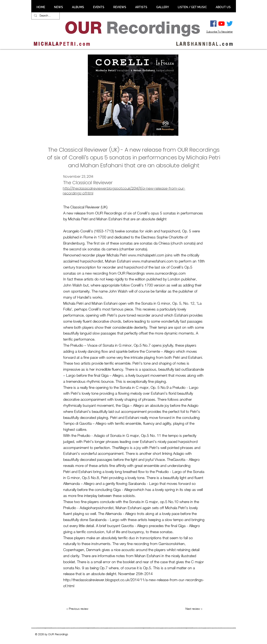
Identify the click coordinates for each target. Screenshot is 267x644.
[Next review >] (194, 609)
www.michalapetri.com (146, 255)
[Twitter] (230, 24)
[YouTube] (222, 24)
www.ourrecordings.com (166, 273)
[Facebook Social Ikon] (213, 24)
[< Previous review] (77, 609)
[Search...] (45, 15)
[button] (58, 7)
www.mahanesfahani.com (153, 261)
